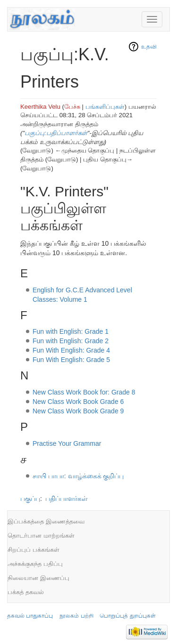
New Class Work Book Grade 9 (78, 411)
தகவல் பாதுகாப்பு (30, 616)
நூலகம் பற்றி (76, 616)
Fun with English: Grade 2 (71, 341)
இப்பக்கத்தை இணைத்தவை (46, 521)
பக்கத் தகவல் (26, 592)
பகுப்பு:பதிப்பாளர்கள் (56, 133)
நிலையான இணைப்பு (38, 578)
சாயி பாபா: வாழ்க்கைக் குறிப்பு (78, 476)
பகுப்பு (30, 499)
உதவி (149, 47)
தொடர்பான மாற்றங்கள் (41, 535)
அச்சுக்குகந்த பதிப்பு (35, 564)
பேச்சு (72, 107)
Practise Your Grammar (67, 443)
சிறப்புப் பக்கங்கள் (34, 550)
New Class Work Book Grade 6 (78, 402)
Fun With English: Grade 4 (71, 350)
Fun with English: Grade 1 (71, 331)
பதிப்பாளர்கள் (67, 499)
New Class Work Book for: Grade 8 (84, 392)
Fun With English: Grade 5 (71, 360)
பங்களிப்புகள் (105, 107)
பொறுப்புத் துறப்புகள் (127, 616)
